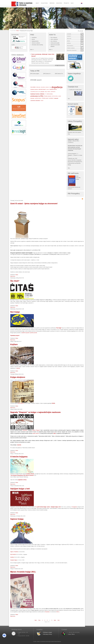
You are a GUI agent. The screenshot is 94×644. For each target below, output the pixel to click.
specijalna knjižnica (38, 98)
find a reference (54, 38)
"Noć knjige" (59, 328)
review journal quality (55, 43)
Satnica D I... (49, 74)
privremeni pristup (55, 96)
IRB (39, 92)
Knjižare (14, 344)
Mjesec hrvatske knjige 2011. (23, 572)
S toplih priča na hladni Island (75, 90)
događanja (57, 87)
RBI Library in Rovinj (48, 634)
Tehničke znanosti (45, 98)
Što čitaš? (15, 281)
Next (55, 620)
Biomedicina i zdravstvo (45, 87)
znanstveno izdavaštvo (35, 101)
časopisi (42, 101)
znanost (56, 98)
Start (36, 620)
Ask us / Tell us (71, 634)
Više (69, 168)
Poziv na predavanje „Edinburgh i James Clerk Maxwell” (43, 55)
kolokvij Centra (35, 94)
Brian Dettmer (21, 403)
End (59, 620)
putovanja (32, 98)
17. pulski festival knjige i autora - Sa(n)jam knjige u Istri (48, 507)
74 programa (74, 507)
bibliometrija (38, 87)
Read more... (13, 276)
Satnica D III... (61, 74)
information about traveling (37, 45)
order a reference (54, 39)
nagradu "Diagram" (36, 430)
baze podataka (33, 87)
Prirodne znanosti (48, 96)
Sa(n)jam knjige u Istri (20, 489)
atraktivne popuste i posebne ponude (29, 333)
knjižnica (49, 92)
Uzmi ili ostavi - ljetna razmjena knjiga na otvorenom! (34, 204)
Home (18, 31)
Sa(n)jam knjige (14, 560)
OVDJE (53, 403)
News (17, 275)
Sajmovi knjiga (17, 519)
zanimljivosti (51, 98)
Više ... (69, 99)
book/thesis (34, 38)
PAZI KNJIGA (13, 554)
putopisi (60, 96)
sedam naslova (36, 433)
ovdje (54, 433)
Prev (39, 620)
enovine (48, 89)
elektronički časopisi (42, 89)
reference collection (36, 43)
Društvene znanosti (34, 89)
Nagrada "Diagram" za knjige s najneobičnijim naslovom (35, 412)
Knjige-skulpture (18, 377)
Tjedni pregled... (36, 74)
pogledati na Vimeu (22, 480)
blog (50, 87)
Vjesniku (18, 368)
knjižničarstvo (53, 92)
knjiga (46, 92)
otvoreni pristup (50, 94)
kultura (42, 94)
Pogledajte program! (15, 336)
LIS (45, 94)
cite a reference (54, 41)
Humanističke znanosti (34, 92)
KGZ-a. (58, 612)
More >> (32, 50)
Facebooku (47, 612)
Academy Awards (30, 474)
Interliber (12, 557)
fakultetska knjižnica (53, 89)
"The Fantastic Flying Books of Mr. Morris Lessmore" (22, 475)
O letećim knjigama (19, 457)
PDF (31, 74)
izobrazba (42, 92)
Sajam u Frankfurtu (14, 552)
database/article (35, 41)
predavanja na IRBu (37, 96)
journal (33, 39)
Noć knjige (15, 312)
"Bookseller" (25, 430)
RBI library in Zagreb (48, 632)
